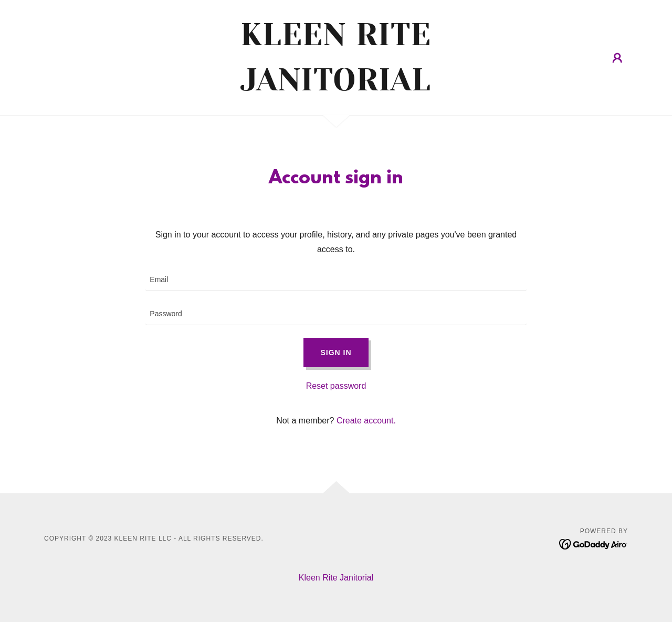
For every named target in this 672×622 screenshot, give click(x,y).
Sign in (336, 353)
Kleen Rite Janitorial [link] (336, 578)
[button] (617, 58)
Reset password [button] (336, 386)
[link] (336, 87)
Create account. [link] (366, 421)
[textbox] (336, 280)
